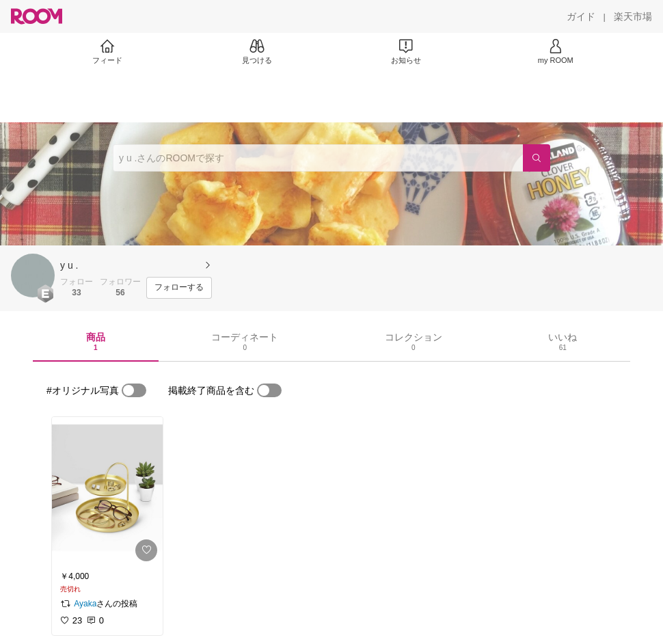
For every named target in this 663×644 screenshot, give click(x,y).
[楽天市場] (633, 16)
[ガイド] (581, 16)
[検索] (537, 158)
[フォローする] (179, 288)
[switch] (134, 390)
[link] (107, 492)
